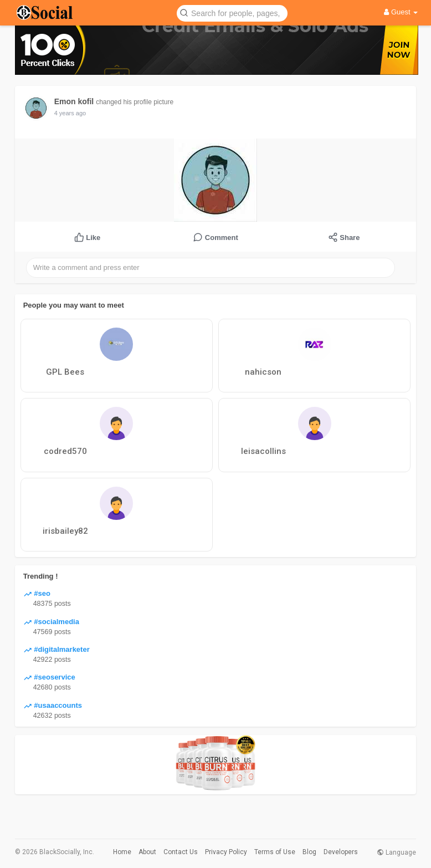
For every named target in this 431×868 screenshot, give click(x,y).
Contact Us (181, 852)
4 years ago (70, 113)
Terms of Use (275, 852)
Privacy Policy (226, 852)
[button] (232, 12)
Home (122, 852)
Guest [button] (401, 12)
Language (396, 852)
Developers (341, 852)
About (147, 852)
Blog (309, 852)
